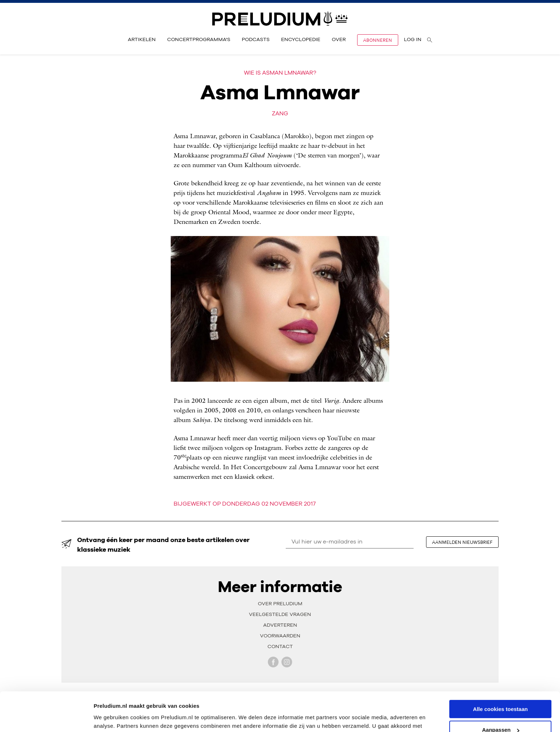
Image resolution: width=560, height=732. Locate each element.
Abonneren (378, 40)
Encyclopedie (301, 40)
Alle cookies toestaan (500, 672)
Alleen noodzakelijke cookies (500, 714)
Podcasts (256, 40)
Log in (413, 40)
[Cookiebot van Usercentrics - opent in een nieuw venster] (46, 718)
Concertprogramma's (199, 40)
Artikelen (142, 40)
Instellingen (109, 718)
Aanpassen (501, 693)
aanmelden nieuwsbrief (462, 542)
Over (339, 40)
